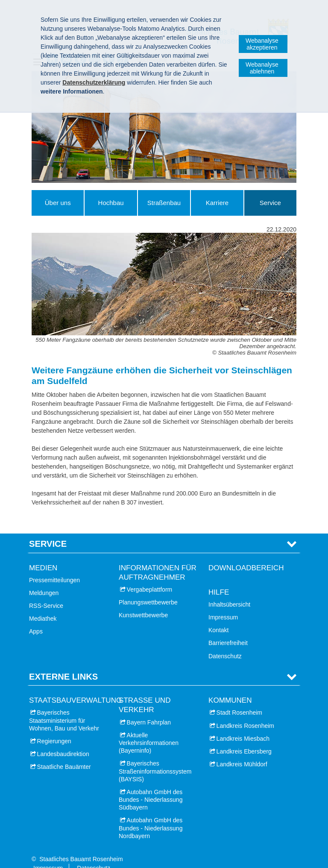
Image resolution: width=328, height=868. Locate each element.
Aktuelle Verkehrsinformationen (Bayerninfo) (149, 730)
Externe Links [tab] (63, 663)
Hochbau (111, 203)
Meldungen (44, 580)
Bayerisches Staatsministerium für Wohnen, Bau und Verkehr (64, 707)
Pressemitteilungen (54, 567)
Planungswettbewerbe (148, 589)
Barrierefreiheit (228, 630)
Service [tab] (48, 531)
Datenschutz (225, 642)
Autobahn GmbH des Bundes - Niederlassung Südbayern (151, 786)
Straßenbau (164, 203)
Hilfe (219, 579)
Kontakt (218, 617)
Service (270, 203)
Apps (36, 618)
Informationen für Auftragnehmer (158, 559)
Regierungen (54, 728)
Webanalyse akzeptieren (262, 44)
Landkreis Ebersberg (244, 738)
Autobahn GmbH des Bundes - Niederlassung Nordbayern (151, 815)
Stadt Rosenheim (239, 699)
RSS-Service (46, 592)
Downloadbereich (246, 554)
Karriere (217, 203)
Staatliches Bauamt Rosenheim (81, 846)
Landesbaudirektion (63, 741)
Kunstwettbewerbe (143, 602)
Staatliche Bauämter (64, 754)
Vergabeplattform (150, 576)
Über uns (58, 203)
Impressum (223, 604)
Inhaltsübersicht (229, 591)
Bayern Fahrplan (149, 709)
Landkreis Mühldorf (242, 751)
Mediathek (43, 605)
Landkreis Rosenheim (245, 712)
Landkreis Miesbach (243, 725)
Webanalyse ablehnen (262, 68)
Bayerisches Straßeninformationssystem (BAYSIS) (155, 758)
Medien (43, 554)
